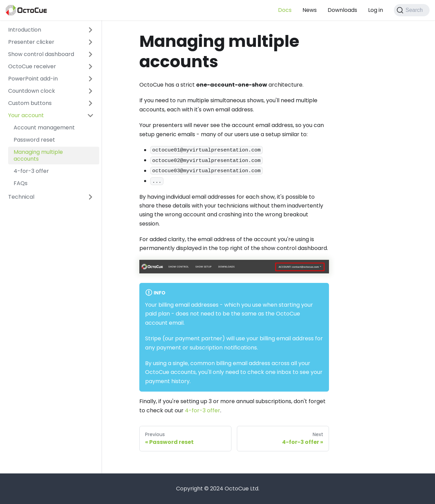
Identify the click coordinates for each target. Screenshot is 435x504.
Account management (44, 128)
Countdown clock (32, 91)
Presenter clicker (31, 42)
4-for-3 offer (31, 171)
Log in (376, 10)
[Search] (412, 10)
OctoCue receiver (32, 66)
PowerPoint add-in (33, 79)
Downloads (342, 10)
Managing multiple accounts (38, 155)
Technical (21, 197)
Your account (26, 115)
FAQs (21, 183)
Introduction (25, 30)
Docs (285, 10)
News (310, 10)
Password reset (34, 140)
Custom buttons (30, 103)
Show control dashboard (41, 54)
